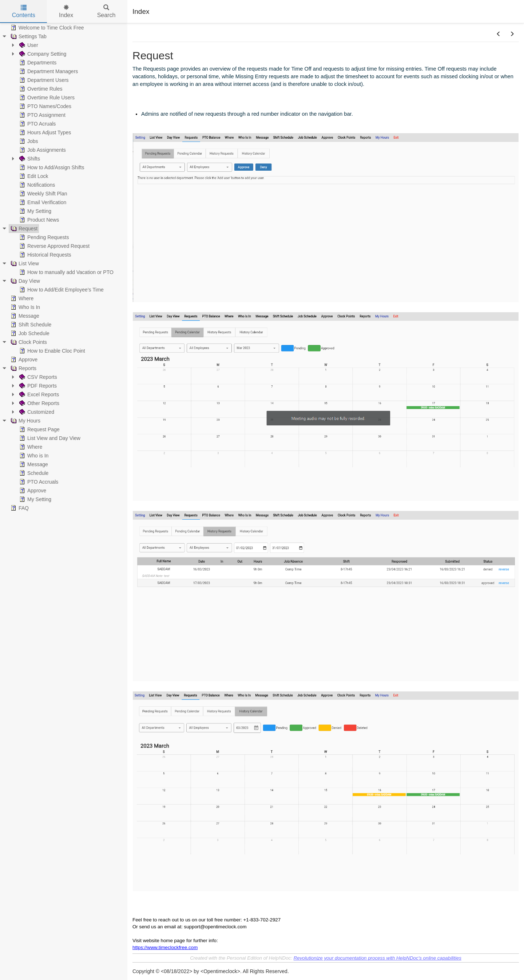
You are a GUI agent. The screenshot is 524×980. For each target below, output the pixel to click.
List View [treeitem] (24, 263)
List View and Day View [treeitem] (49, 438)
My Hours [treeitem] (25, 421)
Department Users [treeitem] (43, 80)
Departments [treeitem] (37, 63)
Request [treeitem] (23, 229)
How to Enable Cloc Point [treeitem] (51, 351)
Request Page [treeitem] (39, 429)
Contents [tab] (24, 11)
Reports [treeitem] (23, 368)
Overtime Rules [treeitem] (40, 89)
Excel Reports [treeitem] (38, 394)
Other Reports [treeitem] (39, 403)
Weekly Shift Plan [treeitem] (42, 194)
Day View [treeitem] (25, 281)
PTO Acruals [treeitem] (37, 124)
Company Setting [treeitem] (42, 54)
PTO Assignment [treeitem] (42, 115)
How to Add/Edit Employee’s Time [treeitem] (61, 290)
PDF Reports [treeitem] (37, 386)
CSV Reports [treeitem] (37, 377)
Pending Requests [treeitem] (43, 237)
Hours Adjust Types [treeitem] (44, 132)
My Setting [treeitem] (35, 211)
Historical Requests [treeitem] (45, 255)
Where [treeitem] (21, 298)
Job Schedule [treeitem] (29, 333)
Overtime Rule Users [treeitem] (46, 98)
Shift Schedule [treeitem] (30, 325)
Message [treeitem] (24, 316)
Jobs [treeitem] (28, 141)
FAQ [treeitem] (19, 508)
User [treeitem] (28, 45)
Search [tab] (106, 11)
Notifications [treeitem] (36, 185)
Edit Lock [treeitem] (33, 176)
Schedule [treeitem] (33, 473)
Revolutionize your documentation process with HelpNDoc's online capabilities (378, 958)
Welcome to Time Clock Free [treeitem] (46, 28)
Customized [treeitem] (36, 412)
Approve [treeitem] (23, 360)
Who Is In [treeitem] (25, 307)
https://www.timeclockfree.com (165, 947)
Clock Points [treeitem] (28, 342)
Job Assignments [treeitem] (42, 150)
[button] (499, 34)
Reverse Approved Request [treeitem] (54, 246)
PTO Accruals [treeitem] (38, 482)
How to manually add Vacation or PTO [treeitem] (66, 272)
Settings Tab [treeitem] (28, 36)
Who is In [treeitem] (33, 456)
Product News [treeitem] (38, 220)
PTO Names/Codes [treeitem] (45, 106)
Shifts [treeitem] (29, 159)
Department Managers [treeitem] (48, 71)
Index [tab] (66, 11)
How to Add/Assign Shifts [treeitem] (51, 167)
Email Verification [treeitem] (42, 202)
